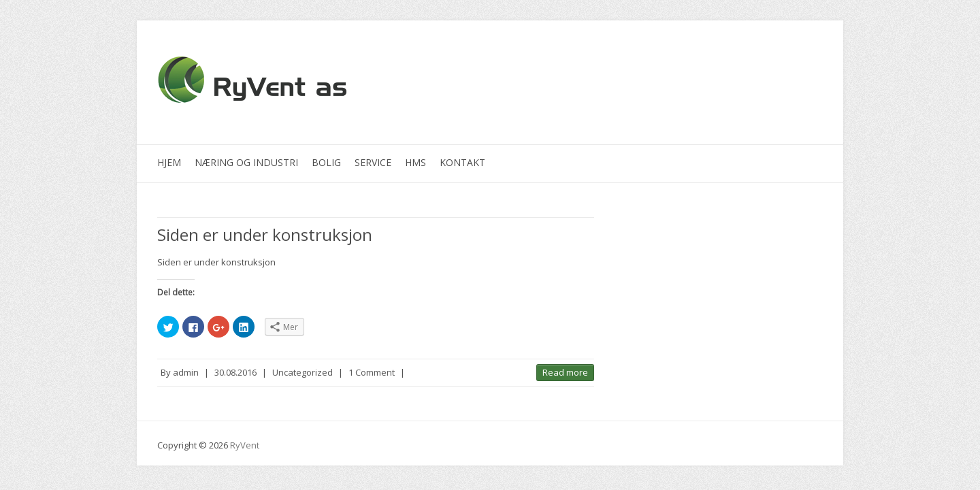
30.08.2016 (235, 372)
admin (186, 372)
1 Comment (372, 372)
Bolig (326, 162)
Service (373, 162)
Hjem (169, 162)
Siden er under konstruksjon (265, 234)
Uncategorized (303, 372)
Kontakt (462, 162)
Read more (565, 372)
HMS (415, 162)
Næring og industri (246, 162)
